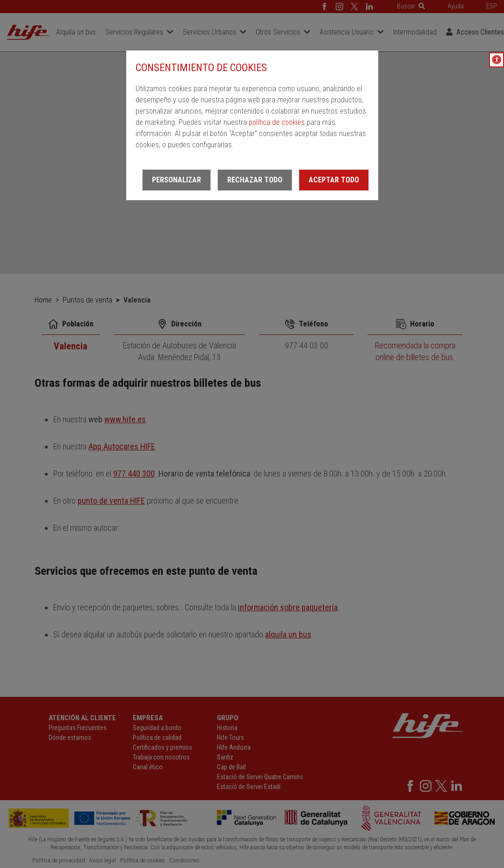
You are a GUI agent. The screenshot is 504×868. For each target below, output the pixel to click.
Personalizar (176, 180)
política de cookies (277, 122)
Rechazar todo (255, 180)
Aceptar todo (334, 180)
